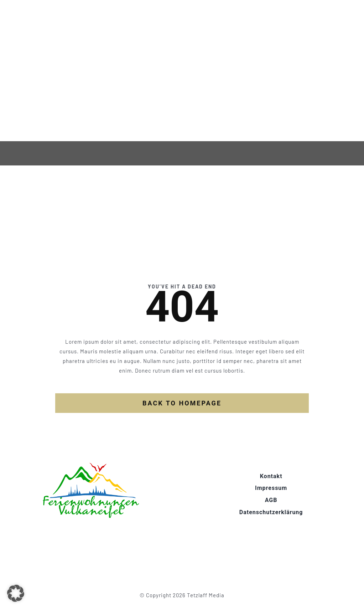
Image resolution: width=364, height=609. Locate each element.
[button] (16, 593)
